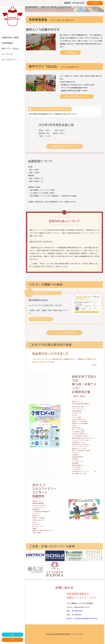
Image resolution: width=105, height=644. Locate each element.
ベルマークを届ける (64, 333)
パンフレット (7, 54)
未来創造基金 (7, 43)
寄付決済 (95, 3)
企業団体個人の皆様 (10, 38)
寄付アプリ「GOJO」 (11, 49)
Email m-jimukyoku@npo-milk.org (82, 618)
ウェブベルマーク (9, 60)
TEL (12, 640)
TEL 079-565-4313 (75, 611)
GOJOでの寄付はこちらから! (77, 96)
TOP (12, 635)
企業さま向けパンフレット (65, 146)
